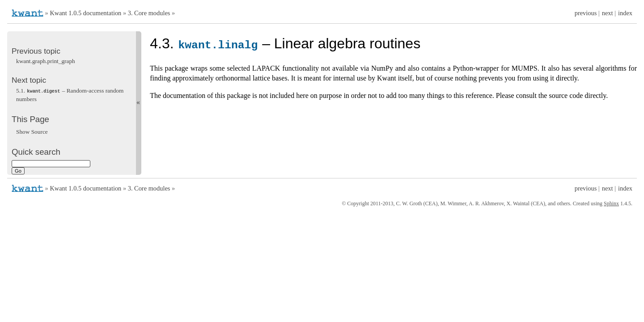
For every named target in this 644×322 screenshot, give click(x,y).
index (625, 13)
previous (586, 13)
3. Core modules (149, 13)
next (608, 13)
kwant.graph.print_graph (46, 61)
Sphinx (611, 203)
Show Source (32, 131)
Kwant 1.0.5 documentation (85, 13)
